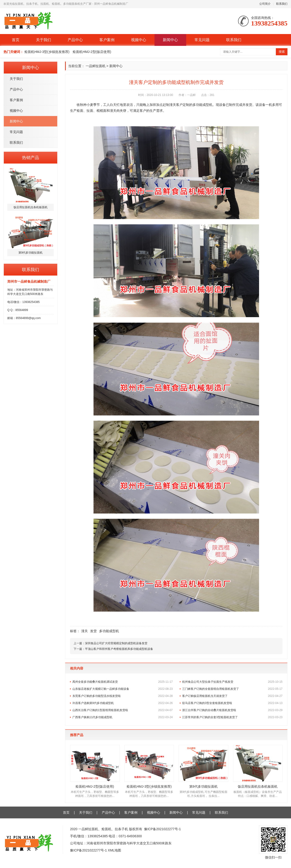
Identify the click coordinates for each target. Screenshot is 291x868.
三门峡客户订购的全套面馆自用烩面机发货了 (232, 689)
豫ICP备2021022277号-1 (163, 829)
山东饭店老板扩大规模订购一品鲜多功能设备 (123, 689)
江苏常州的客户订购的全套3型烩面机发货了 (232, 717)
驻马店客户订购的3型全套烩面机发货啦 (232, 703)
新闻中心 (170, 40)
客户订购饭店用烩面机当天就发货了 (232, 696)
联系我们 (282, 4)
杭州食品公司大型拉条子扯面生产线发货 (232, 682)
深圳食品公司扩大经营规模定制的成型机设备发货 (116, 643)
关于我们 (44, 40)
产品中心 (75, 40)
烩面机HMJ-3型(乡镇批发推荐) (47, 52)
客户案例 (107, 40)
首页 (16, 40)
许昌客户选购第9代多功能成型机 (123, 703)
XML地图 (115, 850)
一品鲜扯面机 (96, 66)
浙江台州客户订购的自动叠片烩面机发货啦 (232, 710)
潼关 (84, 631)
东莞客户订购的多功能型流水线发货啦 (123, 696)
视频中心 (139, 40)
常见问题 (202, 40)
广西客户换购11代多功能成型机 (123, 717)
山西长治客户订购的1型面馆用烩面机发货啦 (123, 710)
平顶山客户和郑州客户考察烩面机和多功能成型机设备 (119, 649)
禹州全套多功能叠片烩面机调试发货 (123, 682)
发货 (93, 631)
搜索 (282, 52)
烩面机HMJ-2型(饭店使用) (92, 52)
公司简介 (265, 4)
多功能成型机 (109, 631)
